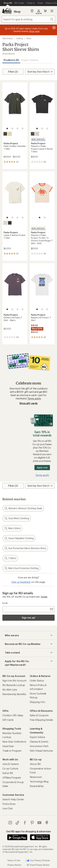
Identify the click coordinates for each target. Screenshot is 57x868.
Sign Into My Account (14, 680)
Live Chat (8, 808)
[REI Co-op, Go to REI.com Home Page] (7, 11)
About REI (35, 764)
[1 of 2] (40, 218)
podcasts (47, 823)
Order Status (37, 680)
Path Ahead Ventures (41, 751)
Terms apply (34, 398)
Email (5, 603)
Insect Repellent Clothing (19, 538)
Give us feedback (21, 582)
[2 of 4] (12, 128)
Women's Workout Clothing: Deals (23, 508)
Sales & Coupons (39, 715)
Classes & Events (39, 742)
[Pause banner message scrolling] (54, 28)
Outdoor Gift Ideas (13, 715)
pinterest (32, 823)
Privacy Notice (14, 865)
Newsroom (36, 777)
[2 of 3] (42, 128)
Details (44, 597)
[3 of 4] (17, 128)
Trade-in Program (12, 751)
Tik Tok (17, 823)
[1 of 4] (7, 128)
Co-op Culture (10, 768)
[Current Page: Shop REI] (8, 3)
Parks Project (8, 38)
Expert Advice (30, 60)
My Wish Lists (10, 690)
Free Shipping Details (41, 720)
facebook (25, 823)
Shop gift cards (29, 403)
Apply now (42, 467)
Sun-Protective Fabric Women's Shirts (25, 548)
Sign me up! (28, 618)
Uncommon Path (39, 746)
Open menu (52, 11)
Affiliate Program (12, 778)
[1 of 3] (37, 128)
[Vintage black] (5, 134)
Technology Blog (39, 781)
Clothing (19, 38)
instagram (10, 823)
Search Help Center (13, 799)
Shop (17, 11)
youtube (39, 823)
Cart (45, 11)
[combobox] (29, 19)
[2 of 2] (45, 218)
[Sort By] (40, 72)
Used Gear (8, 746)
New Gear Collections (14, 742)
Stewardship (37, 786)
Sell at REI (8, 773)
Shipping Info (37, 702)
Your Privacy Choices (38, 861)
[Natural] (10, 134)
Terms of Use (14, 860)
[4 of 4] (23, 128)
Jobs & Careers (11, 764)
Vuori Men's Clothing (17, 518)
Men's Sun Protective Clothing (21, 568)
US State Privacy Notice (38, 865)
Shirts (29, 38)
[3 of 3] (47, 128)
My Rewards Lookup (14, 685)
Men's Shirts (12, 528)
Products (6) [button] (11, 60)
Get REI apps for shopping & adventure (29, 831)
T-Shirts (10, 558)
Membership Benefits (14, 694)
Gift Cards (8, 720)
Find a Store (9, 804)
